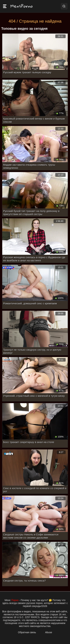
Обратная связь (27, 632)
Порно (15, 600)
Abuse (49, 632)
